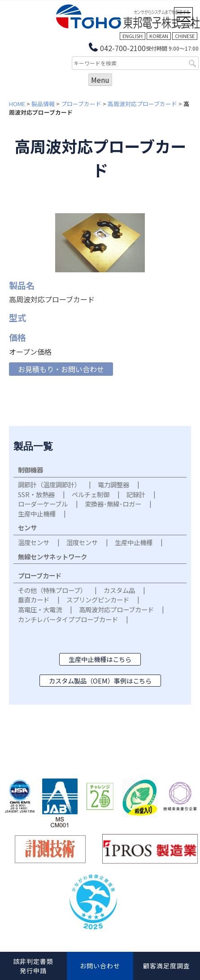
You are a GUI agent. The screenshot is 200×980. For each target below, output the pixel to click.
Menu (100, 80)
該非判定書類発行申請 (33, 966)
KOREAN (159, 36)
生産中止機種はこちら (100, 659)
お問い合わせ (100, 966)
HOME (17, 104)
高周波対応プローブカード (142, 104)
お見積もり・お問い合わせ (61, 369)
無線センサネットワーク (52, 557)
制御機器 (30, 470)
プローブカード (81, 104)
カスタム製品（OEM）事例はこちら (100, 681)
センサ (27, 527)
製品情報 (43, 104)
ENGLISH (133, 36)
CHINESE (185, 36)
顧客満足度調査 (167, 966)
